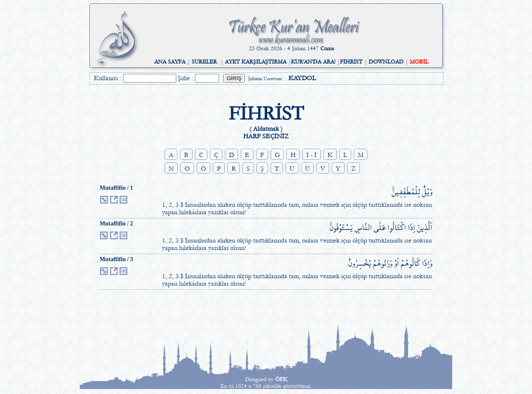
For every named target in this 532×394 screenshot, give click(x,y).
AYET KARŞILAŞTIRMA (256, 62)
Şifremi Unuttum (265, 79)
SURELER (204, 62)
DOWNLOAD (386, 62)
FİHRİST (351, 62)
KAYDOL (302, 78)
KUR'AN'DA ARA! (313, 62)
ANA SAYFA (170, 62)
